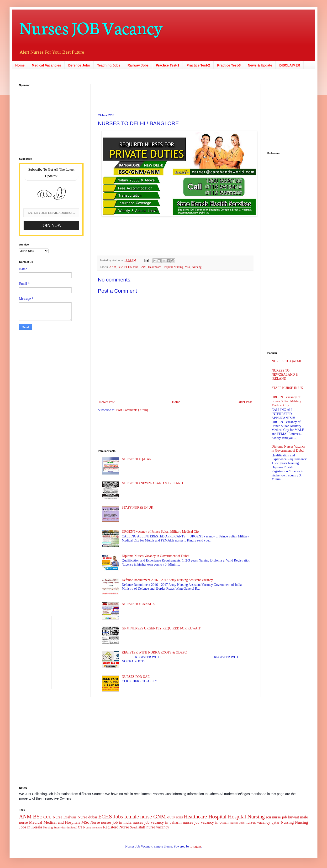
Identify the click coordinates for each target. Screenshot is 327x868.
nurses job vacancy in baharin (157, 822)
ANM (113, 267)
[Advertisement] (146, 94)
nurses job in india (116, 822)
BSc (120, 267)
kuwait (294, 817)
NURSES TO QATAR (137, 459)
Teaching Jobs (109, 65)
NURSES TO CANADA (138, 604)
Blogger (196, 846)
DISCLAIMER (290, 65)
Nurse (95, 822)
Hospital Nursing (173, 267)
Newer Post (107, 402)
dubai (93, 817)
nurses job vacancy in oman (206, 822)
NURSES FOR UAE (136, 677)
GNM (143, 267)
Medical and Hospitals (62, 822)
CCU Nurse (53, 817)
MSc (188, 267)
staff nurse (147, 827)
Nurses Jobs (237, 823)
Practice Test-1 (168, 65)
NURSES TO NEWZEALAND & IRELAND (152, 483)
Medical (36, 822)
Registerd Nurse (116, 827)
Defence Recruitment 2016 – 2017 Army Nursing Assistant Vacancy (167, 580)
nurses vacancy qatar (263, 822)
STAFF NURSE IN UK (137, 508)
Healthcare (155, 267)
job (284, 817)
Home (20, 65)
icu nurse (273, 817)
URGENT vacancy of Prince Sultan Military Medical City (161, 532)
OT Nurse (84, 827)
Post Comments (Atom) (132, 410)
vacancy (163, 827)
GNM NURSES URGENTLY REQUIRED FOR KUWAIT (161, 628)
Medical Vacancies (46, 65)
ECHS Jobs (131, 267)
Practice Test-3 (229, 65)
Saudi (134, 827)
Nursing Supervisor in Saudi (60, 827)
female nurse (138, 817)
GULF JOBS (175, 817)
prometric (97, 827)
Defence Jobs (79, 65)
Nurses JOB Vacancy (91, 27)
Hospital (217, 817)
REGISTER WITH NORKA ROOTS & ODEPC (154, 652)
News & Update (260, 65)
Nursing (197, 267)
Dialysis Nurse (75, 817)
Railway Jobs (138, 65)
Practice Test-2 (198, 65)
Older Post (245, 402)
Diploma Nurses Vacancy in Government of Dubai (156, 556)
